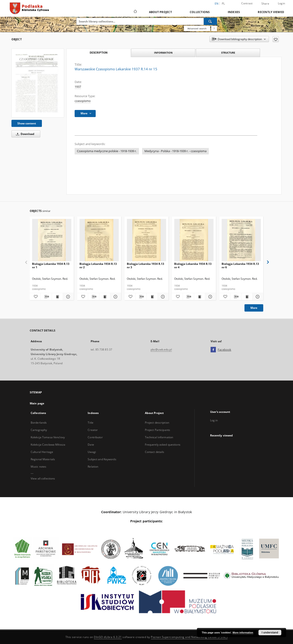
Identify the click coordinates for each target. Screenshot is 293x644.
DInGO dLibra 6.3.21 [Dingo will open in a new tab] (108, 637)
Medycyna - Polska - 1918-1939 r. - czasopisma (175, 151)
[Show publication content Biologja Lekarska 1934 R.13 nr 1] (57, 297)
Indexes (234, 12)
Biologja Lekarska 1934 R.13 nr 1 (51, 265)
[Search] (210, 21)
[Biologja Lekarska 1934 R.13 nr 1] (52, 240)
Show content (27, 123)
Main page (37, 403)
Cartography (39, 430)
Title (91, 423)
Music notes (38, 467)
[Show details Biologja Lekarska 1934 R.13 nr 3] (162, 297)
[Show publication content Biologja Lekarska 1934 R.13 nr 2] (105, 297)
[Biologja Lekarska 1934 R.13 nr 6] (241, 240)
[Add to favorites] (276, 39)
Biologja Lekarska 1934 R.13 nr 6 (240, 265)
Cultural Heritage (42, 452)
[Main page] (135, 12)
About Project (160, 12)
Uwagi (92, 452)
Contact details (155, 452)
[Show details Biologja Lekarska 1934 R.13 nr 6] (257, 297)
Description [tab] (99, 53)
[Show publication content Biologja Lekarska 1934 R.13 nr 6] (247, 297)
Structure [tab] (228, 53)
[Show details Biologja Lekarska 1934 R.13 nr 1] (68, 297)
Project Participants (157, 430)
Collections (200, 12)
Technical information (159, 437)
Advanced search (197, 28)
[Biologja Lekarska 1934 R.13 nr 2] (99, 240)
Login (281, 3)
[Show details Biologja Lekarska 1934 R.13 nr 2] (115, 297)
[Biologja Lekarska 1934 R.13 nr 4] (194, 240)
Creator (93, 430)
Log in (214, 420)
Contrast (247, 3)
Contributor (95, 437)
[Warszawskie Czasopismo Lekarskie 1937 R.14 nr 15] (38, 83)
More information (243, 633)
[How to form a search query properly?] (214, 28)
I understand (270, 633)
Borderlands (39, 423)
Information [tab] (163, 53)
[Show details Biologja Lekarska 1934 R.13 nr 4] (210, 297)
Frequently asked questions (163, 445)
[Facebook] (213, 350)
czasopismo (83, 101)
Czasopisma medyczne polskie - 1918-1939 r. (107, 151)
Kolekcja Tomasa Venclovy (48, 437)
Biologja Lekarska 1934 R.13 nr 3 (145, 265)
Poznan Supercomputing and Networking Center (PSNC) (189, 637)
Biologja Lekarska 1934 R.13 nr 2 (98, 265)
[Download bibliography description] (46, 297)
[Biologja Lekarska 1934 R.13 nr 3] (146, 240)
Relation (93, 467)
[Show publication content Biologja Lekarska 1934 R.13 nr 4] (199, 297)
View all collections (43, 478)
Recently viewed (271, 12)
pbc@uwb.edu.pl (161, 349)
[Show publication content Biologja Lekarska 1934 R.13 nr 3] (152, 297)
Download (24, 134)
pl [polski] (223, 4)
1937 (78, 87)
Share (265, 4)
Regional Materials (43, 459)
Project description (157, 423)
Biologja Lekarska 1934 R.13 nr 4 (193, 265)
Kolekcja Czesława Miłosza (48, 445)
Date (91, 445)
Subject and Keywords (102, 459)
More (254, 308)
